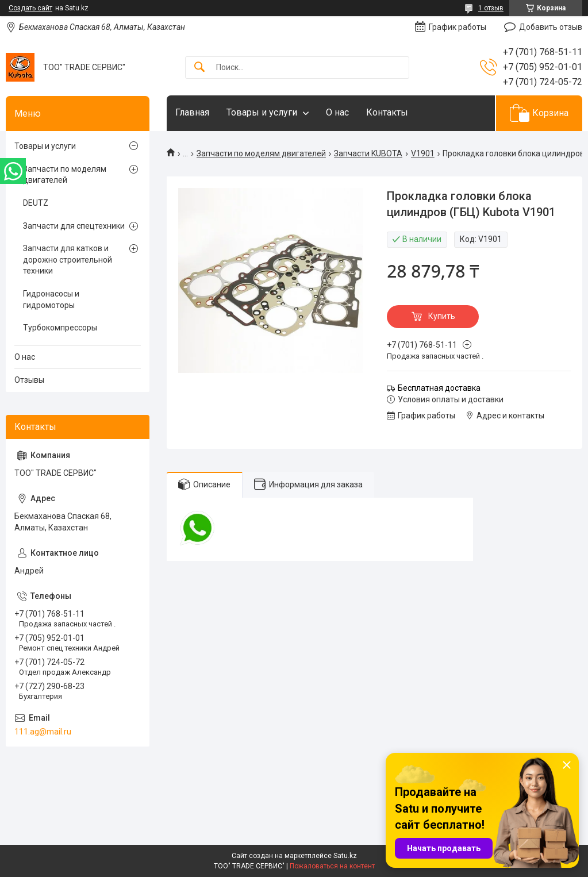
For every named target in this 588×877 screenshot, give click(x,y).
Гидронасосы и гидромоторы (51, 299)
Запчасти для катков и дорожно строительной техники (68, 259)
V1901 (423, 153)
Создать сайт (30, 8)
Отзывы (29, 380)
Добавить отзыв (551, 27)
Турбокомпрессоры (60, 328)
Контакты (387, 112)
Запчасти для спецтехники (74, 226)
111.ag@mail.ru (43, 732)
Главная (192, 112)
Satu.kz (345, 856)
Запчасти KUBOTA (368, 153)
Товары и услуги (262, 112)
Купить (442, 316)
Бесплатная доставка (439, 388)
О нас (337, 112)
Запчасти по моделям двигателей (261, 153)
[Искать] (199, 68)
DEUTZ (36, 203)
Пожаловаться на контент (332, 866)
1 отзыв (491, 8)
